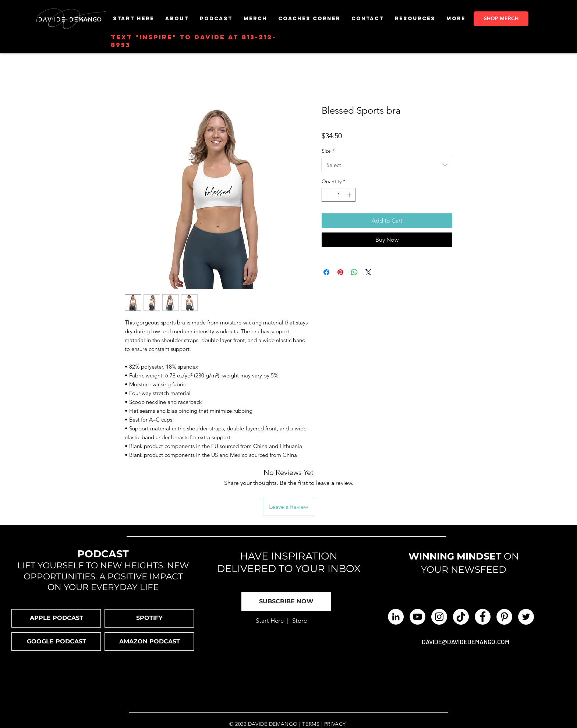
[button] (255, 19)
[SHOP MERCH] (501, 19)
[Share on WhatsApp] (354, 272)
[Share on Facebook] (326, 272)
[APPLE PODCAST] (56, 618)
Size (328, 151)
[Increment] (350, 195)
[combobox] (387, 165)
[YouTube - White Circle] (417, 617)
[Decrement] (327, 195)
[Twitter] (526, 617)
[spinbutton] (339, 195)
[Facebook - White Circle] (483, 617)
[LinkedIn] (396, 617)
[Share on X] (368, 272)
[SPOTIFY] (149, 618)
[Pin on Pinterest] (340, 272)
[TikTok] (461, 617)
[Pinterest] (504, 617)
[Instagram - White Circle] (439, 617)
